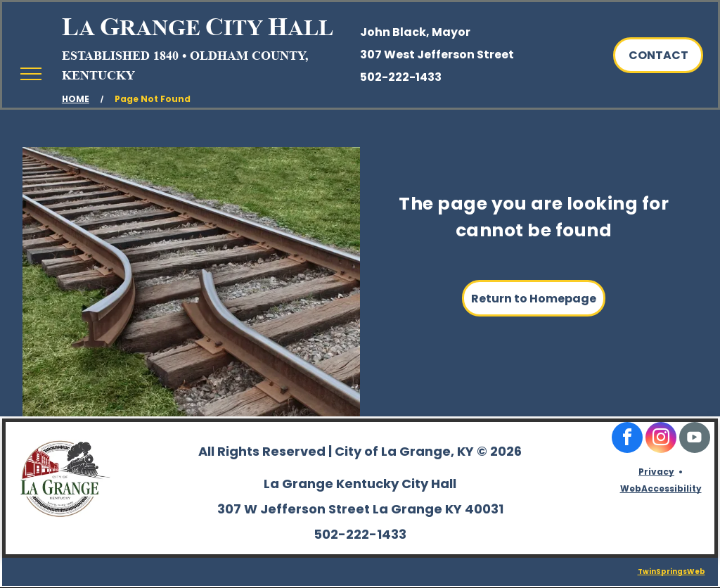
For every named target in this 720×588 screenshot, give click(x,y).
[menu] (31, 74)
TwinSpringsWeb (671, 571)
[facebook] (627, 439)
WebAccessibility (661, 488)
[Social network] (695, 439)
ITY (243, 27)
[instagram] (661, 439)
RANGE (160, 27)
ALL (310, 27)
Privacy (656, 472)
